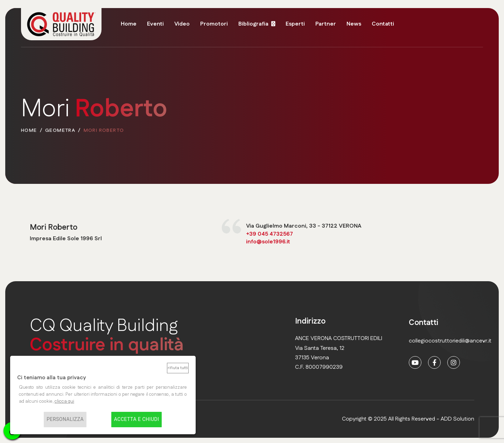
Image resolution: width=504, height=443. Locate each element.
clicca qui (64, 401)
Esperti (295, 24)
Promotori (214, 24)
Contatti (383, 24)
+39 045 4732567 (269, 234)
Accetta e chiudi (137, 420)
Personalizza (65, 420)
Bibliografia (253, 24)
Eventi (155, 24)
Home (129, 24)
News (354, 24)
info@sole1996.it (268, 242)
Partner (326, 24)
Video (182, 24)
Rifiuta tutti (178, 368)
